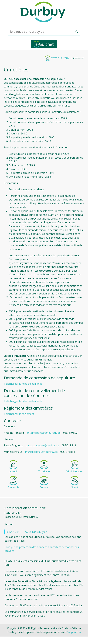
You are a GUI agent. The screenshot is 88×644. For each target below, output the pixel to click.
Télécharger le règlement (19, 414)
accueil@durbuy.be (36, 532)
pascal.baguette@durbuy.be (42, 445)
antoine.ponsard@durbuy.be (44, 433)
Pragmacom (74, 632)
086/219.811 (14, 532)
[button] (77, 32)
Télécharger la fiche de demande (23, 384)
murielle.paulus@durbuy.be (41, 452)
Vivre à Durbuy (57, 58)
